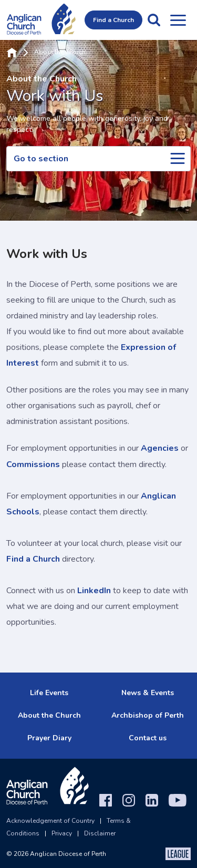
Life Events (49, 693)
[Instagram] (129, 800)
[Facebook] (106, 800)
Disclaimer (100, 833)
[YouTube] (178, 800)
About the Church (60, 53)
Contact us (148, 738)
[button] (154, 20)
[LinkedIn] (152, 800)
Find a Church (113, 20)
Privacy (62, 833)
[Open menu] (178, 20)
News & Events (148, 693)
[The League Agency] (178, 854)
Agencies (160, 448)
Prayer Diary (49, 738)
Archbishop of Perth (148, 715)
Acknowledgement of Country (50, 821)
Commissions (33, 464)
